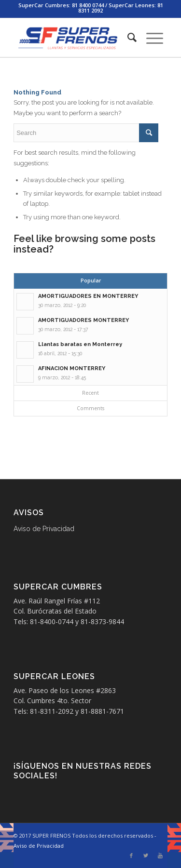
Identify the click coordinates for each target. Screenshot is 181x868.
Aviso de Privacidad (44, 529)
